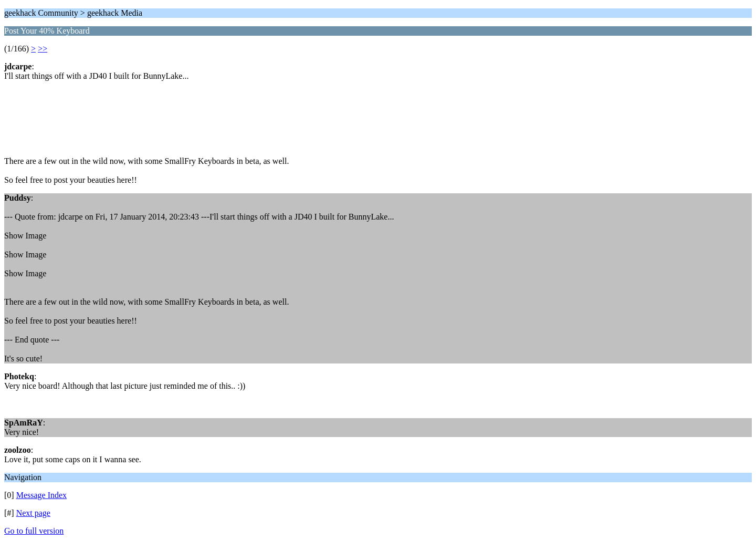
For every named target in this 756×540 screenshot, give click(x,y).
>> (43, 49)
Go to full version (34, 531)
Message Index (41, 495)
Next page (33, 513)
